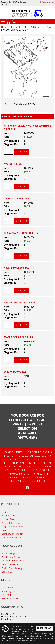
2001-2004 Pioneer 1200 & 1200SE (32, 470)
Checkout (6, 595)
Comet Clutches (14, 452)
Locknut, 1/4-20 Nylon (16, 198)
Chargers (40, 474)
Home (4, 27)
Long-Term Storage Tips (13, 527)
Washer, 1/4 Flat (13, 164)
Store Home (8, 588)
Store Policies (8, 515)
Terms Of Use (8, 519)
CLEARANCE (40, 477)
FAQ (4, 530)
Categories (3, 21)
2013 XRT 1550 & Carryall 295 (34, 27)
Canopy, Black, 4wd (15, 372)
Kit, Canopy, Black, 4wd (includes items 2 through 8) (27, 127)
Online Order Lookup (12, 568)
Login (37, 2)
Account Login (9, 553)
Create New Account (12, 557)
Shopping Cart (9, 591)
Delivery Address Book (13, 561)
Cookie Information (11, 537)
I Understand (44, 628)
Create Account (48, 2)
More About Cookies (27, 641)
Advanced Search (10, 599)
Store (13, 27)
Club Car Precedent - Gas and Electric (28, 465)
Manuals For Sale (19, 474)
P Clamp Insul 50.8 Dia (16, 268)
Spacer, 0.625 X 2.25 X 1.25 (18, 337)
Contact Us (7, 572)
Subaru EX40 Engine (18, 477)
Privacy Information (11, 523)
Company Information (13, 534)
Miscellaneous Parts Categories (28, 481)
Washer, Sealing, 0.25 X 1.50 (19, 302)
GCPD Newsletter (10, 564)
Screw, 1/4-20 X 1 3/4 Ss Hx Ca (21, 233)
